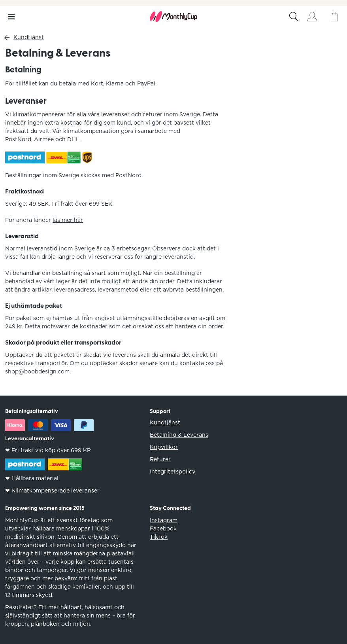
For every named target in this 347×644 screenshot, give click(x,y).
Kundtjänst (29, 37)
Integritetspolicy (173, 472)
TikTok (159, 537)
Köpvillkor (164, 447)
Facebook (163, 528)
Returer (160, 459)
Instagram (164, 520)
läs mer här (68, 220)
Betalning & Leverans (179, 435)
